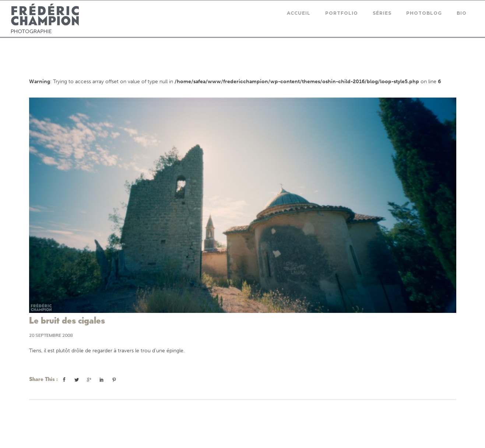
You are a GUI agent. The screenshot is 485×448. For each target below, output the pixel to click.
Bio (462, 13)
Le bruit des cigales (67, 320)
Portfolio (342, 13)
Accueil (299, 13)
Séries (382, 13)
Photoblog (424, 13)
